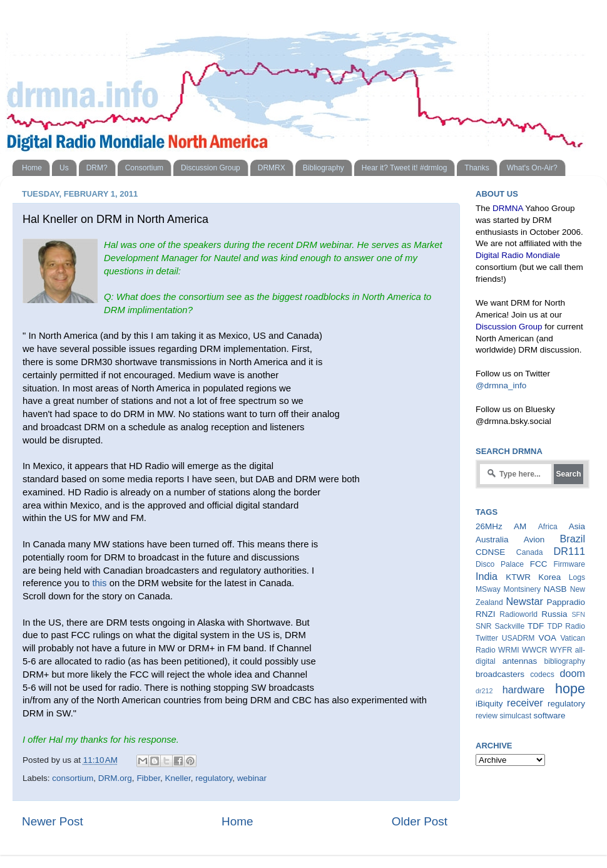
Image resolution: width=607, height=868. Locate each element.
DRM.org (115, 778)
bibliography (565, 661)
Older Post (420, 821)
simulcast (515, 716)
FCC (539, 564)
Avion (534, 540)
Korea (549, 577)
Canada (530, 552)
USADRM (518, 638)
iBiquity (489, 704)
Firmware (569, 564)
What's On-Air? (532, 168)
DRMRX (272, 168)
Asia (577, 526)
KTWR (518, 577)
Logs (577, 577)
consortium (73, 778)
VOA (547, 638)
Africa (548, 527)
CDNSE (490, 552)
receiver (525, 703)
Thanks (477, 168)
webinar (252, 778)
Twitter (487, 638)
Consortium (144, 168)
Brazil (573, 539)
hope (570, 689)
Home (32, 168)
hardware (524, 690)
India (487, 576)
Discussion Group (211, 168)
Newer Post (53, 821)
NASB (555, 589)
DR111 (569, 551)
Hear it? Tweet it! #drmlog (405, 168)
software (549, 716)
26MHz (489, 526)
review (487, 716)
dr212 (484, 691)
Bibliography (324, 168)
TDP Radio (566, 626)
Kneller (177, 778)
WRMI (509, 650)
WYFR (561, 650)
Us (64, 168)
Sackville (509, 626)
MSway (488, 589)
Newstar (524, 601)
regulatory (214, 778)
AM (520, 526)
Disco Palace (500, 564)
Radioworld (518, 614)
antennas (520, 661)
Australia (492, 540)
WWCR (534, 650)
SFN (578, 614)
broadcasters (500, 674)
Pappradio (566, 602)
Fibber (148, 778)
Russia (554, 614)
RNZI (486, 614)
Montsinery (522, 589)
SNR (484, 626)
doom (573, 673)
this (99, 583)
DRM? (97, 168)
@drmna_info (501, 385)
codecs (542, 674)
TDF (536, 626)
